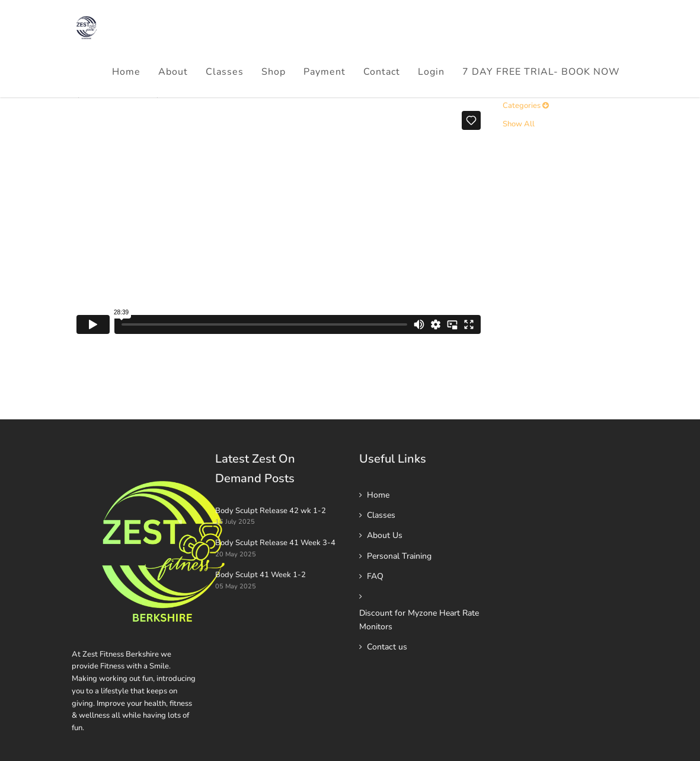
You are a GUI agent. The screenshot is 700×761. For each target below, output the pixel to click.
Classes (225, 72)
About (173, 72)
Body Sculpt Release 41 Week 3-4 (275, 543)
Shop (274, 72)
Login (431, 72)
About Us (385, 535)
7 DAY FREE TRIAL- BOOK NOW (541, 72)
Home (126, 72)
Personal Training (399, 556)
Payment (325, 72)
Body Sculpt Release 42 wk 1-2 (271, 511)
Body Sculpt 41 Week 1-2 (260, 575)
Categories (526, 106)
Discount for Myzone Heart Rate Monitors (419, 620)
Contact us (387, 647)
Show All (519, 124)
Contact (382, 72)
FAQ (375, 576)
